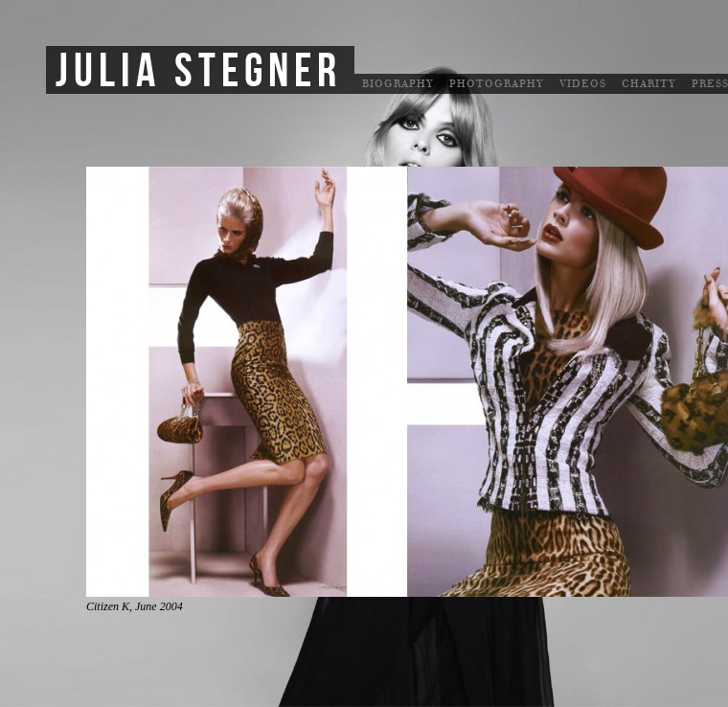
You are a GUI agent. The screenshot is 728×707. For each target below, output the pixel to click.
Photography (497, 84)
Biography (398, 84)
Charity (649, 84)
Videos (583, 84)
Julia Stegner (199, 72)
